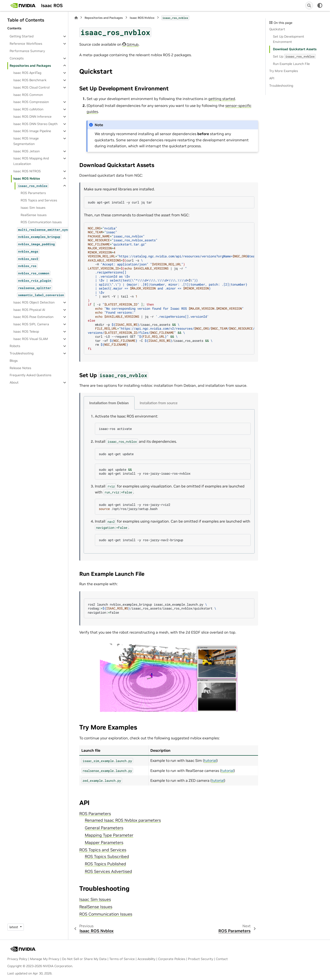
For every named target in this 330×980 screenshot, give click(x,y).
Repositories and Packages (30, 66)
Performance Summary (27, 51)
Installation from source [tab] (159, 403)
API (272, 78)
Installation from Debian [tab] (109, 403)
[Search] (309, 6)
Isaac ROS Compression (31, 102)
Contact (222, 959)
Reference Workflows (26, 44)
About (14, 382)
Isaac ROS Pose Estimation (33, 317)
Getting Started (22, 36)
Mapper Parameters (104, 843)
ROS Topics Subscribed (107, 857)
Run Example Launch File (291, 64)
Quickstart (277, 29)
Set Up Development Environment (289, 39)
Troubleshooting (22, 353)
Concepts (17, 58)
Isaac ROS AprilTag (27, 73)
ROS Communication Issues (41, 222)
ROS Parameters (33, 193)
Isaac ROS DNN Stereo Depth (35, 124)
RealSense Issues (34, 215)
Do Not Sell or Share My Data (84, 959)
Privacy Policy (17, 959)
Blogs (14, 361)
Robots (15, 346)
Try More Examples (284, 71)
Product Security (201, 959)
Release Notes (20, 368)
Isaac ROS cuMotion (28, 109)
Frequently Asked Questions (30, 375)
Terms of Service (122, 959)
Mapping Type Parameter (109, 835)
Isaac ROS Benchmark (30, 80)
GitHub (133, 45)
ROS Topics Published (105, 864)
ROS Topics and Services (39, 200)
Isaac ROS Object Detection (34, 302)
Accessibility (146, 959)
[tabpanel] (169, 482)
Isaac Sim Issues (33, 208)
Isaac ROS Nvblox (27, 178)
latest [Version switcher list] (14, 927)
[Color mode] (320, 6)
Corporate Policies (172, 959)
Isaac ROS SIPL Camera (31, 324)
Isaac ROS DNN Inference (32, 117)
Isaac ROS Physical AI (29, 310)
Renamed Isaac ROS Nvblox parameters (123, 820)
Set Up (294, 56)
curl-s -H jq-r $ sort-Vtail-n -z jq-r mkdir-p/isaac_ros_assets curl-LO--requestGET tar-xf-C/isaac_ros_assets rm (171, 288)
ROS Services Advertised (108, 871)
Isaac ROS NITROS (27, 171)
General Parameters (104, 828)
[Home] (76, 18)
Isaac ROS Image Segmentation (26, 141)
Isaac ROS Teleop (26, 331)
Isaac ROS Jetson (26, 151)
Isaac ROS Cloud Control (31, 87)
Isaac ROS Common (28, 95)
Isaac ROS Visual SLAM (31, 339)
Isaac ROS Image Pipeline (32, 131)
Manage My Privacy (45, 959)
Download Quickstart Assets (295, 49)
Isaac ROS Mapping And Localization (31, 161)
